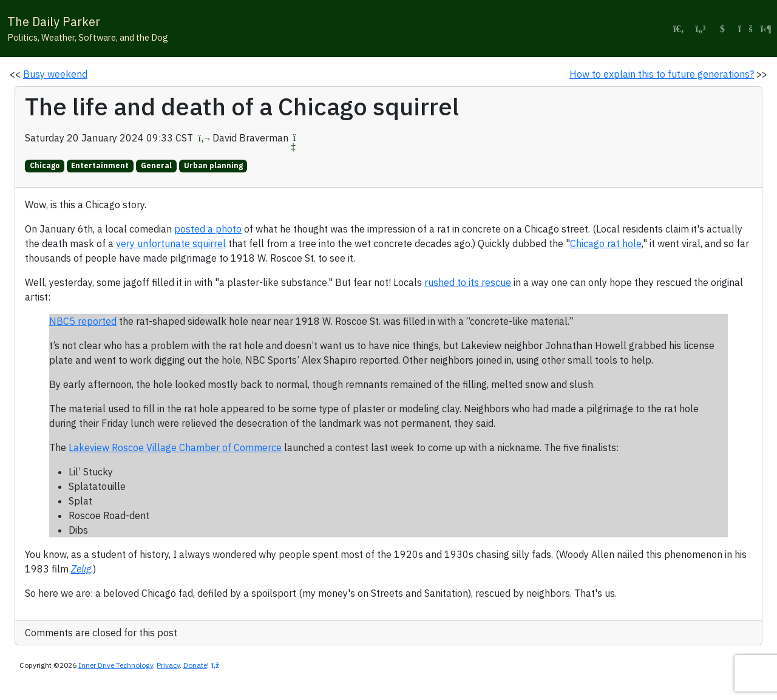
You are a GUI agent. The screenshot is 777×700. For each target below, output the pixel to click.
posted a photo (208, 229)
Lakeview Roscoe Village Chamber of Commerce (175, 447)
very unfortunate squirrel (171, 243)
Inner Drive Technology (116, 665)
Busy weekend (55, 74)
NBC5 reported (83, 321)
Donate (195, 665)
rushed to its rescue (468, 282)
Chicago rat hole (606, 243)
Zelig (81, 569)
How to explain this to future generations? (662, 74)
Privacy (168, 665)
